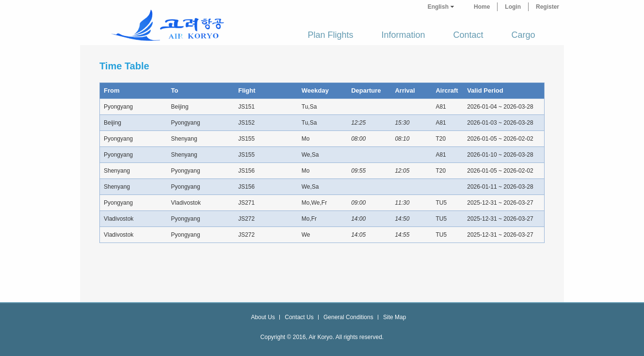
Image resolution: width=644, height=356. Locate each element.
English (438, 7)
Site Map (394, 317)
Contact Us (299, 317)
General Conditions (348, 317)
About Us (263, 317)
